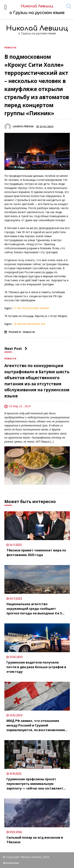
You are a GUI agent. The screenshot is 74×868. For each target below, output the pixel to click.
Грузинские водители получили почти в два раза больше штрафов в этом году (36, 667)
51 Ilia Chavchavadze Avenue (31, 308)
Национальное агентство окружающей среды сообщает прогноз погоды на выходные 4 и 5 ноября (34, 609)
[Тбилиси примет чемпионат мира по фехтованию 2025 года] (37, 526)
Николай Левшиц (37, 28)
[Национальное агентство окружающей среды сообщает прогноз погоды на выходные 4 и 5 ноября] (37, 579)
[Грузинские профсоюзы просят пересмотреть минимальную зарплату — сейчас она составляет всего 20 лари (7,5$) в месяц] (37, 755)
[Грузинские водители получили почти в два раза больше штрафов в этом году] (37, 638)
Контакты (11, 863)
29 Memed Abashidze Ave (29, 324)
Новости (10, 47)
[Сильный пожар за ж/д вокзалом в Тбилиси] (37, 813)
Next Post (16, 348)
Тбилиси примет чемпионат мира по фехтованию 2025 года (36, 553)
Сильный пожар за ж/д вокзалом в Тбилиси (35, 840)
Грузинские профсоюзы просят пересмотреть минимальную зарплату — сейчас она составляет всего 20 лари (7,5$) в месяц (35, 784)
